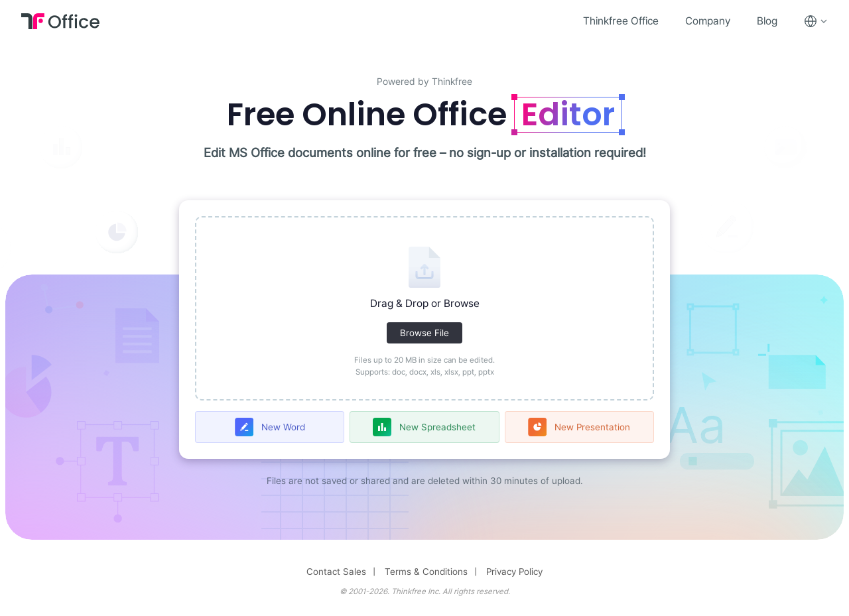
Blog (767, 21)
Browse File (424, 333)
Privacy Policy (514, 572)
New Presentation (592, 427)
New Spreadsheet (437, 427)
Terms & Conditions (426, 572)
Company (708, 21)
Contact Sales (336, 572)
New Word (283, 427)
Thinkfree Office (621, 21)
